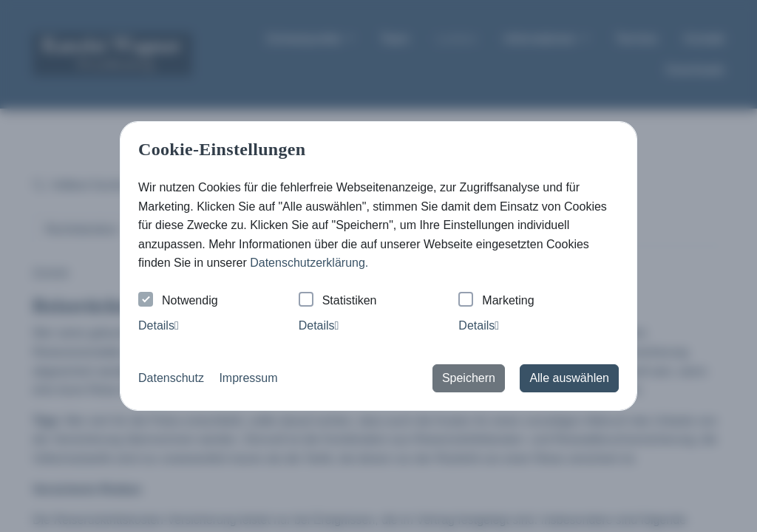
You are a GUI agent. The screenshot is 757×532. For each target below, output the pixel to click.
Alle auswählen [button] (569, 378)
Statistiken (338, 301)
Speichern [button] (469, 378)
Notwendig (178, 301)
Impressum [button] (248, 378)
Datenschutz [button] (171, 378)
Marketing (496, 301)
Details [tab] (159, 325)
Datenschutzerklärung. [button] (309, 263)
